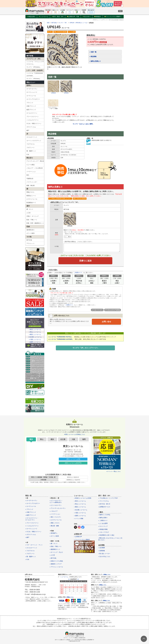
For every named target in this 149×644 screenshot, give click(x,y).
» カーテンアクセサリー (33, 503)
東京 (31, 439)
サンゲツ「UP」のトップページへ (85, 348)
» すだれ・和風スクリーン (33, 532)
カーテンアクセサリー (33, 99)
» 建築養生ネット (55, 549)
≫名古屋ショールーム (35, 337)
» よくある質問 (103, 523)
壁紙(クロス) (30, 192)
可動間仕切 (30, 179)
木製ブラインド (31, 106)
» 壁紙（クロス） (55, 523)
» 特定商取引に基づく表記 (106, 535)
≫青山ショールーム (35, 332)
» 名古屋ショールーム (81, 510)
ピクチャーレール (32, 199)
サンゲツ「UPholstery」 (34, 67)
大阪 (73, 439)
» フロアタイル (30, 551)
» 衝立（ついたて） (56, 517)
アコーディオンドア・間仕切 (35, 161)
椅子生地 (30, 56)
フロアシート (31, 148)
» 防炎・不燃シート (56, 546)
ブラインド (30, 103)
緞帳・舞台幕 (31, 185)
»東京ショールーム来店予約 (73, 463)
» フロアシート (30, 554)
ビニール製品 (31, 165)
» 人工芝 (52, 555)
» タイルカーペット (31, 548)
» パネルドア (54, 511)
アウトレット (31, 243)
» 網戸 (27, 537)
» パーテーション (55, 514)
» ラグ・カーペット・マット (34, 545)
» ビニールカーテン (56, 505)
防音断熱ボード (31, 203)
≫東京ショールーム (35, 329)
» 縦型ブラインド (31, 515)
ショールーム (44, 17)
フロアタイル (31, 144)
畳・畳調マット (31, 151)
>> (78, 579)
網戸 (28, 130)
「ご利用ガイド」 (69, 305)
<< (69, 579)
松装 (48, 23)
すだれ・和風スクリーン (34, 124)
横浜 (52, 439)
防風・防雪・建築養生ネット (35, 223)
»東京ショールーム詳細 (73, 459)
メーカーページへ (97, 310)
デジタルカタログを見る (113, 310)
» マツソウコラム (104, 501)
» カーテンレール (31, 506)
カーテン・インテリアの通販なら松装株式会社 (74, 638)
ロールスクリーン (32, 113)
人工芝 (29, 213)
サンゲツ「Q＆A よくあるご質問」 (83, 124)
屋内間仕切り (31, 230)
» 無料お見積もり (95, 61)
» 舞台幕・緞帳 (54, 526)
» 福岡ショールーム (80, 516)
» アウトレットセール (56, 567)
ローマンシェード (32, 92)
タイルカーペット (32, 137)
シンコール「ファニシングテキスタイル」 (35, 63)
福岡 (84, 439)
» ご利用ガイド (103, 520)
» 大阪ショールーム (80, 513)
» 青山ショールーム (80, 504)
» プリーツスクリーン (32, 523)
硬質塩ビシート (31, 196)
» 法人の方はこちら (104, 556)
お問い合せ (106, 322)
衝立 (28, 175)
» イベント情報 (79, 519)
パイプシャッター (32, 182)
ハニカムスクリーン (33, 120)
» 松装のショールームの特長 (83, 498)
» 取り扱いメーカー (104, 554)
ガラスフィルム (31, 127)
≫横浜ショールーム (35, 334)
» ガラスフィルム (31, 534)
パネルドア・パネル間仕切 (35, 168)
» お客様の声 (78, 537)
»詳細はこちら (103, 585)
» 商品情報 (93, 56)
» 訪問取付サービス (104, 507)
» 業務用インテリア (56, 564)
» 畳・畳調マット (31, 557)
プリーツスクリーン (33, 117)
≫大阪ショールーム (35, 339)
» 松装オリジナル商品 (56, 561)
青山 (42, 439)
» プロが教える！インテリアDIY (108, 498)
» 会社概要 (102, 548)
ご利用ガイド (78, 273)
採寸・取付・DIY (58, 17)
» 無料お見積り (103, 518)
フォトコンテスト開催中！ (113, 17)
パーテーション (31, 172)
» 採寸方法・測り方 (104, 504)
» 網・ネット (54, 544)
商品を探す (31, 17)
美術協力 (98, 17)
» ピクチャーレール (56, 520)
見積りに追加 (85, 261)
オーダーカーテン (32, 89)
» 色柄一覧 (93, 52)
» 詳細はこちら (70, 597)
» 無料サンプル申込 (104, 515)
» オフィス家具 (54, 536)
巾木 (28, 154)
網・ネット (30, 209)
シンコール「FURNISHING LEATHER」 (35, 74)
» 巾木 (27, 559)
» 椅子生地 (53, 558)
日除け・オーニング (33, 216)
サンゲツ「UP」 (63, 23)
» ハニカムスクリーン (32, 526)
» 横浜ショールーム (80, 507)
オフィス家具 (31, 233)
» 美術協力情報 (103, 529)
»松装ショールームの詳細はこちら (74, 434)
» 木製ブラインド (31, 512)
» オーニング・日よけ (56, 552)
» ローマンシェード (31, 529)
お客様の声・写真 (73, 17)
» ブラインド (29, 509)
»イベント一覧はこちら (113, 471)
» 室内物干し (54, 533)
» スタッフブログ (104, 532)
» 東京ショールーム (80, 501)
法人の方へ (87, 17)
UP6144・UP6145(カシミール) (78, 23)
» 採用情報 (102, 551)
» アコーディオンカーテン (58, 508)
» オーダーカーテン (31, 500)
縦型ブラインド (31, 110)
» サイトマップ (103, 526)
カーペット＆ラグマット (34, 141)
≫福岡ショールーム (35, 342)
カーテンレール (31, 96)
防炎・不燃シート (32, 220)
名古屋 (63, 439)
